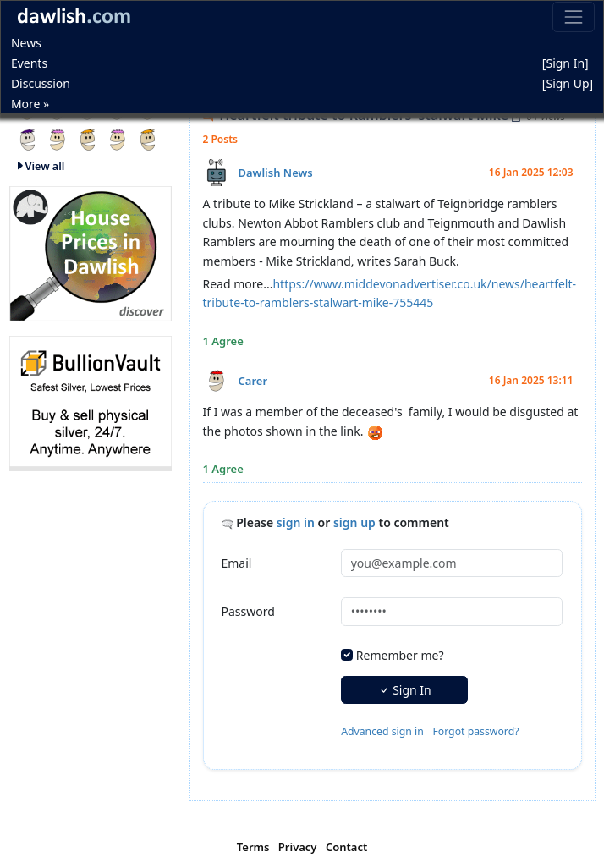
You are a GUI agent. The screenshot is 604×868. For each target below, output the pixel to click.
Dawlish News (276, 173)
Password (248, 611)
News (26, 43)
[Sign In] (566, 63)
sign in (296, 522)
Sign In (405, 690)
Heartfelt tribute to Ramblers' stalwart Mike (362, 115)
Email (237, 563)
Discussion (41, 83)
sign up (354, 522)
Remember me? (400, 655)
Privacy (298, 847)
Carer (253, 381)
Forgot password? (475, 731)
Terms (253, 847)
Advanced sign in (382, 731)
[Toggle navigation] (573, 16)
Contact (346, 847)
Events (29, 63)
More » (30, 104)
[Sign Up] (568, 83)
